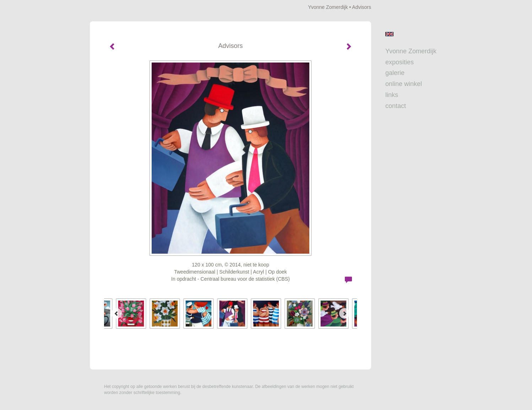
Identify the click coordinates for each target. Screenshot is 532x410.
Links (392, 95)
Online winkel (404, 84)
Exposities (400, 62)
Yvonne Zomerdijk (328, 7)
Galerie (395, 73)
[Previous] (116, 313)
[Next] (344, 313)
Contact (396, 106)
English (389, 34)
